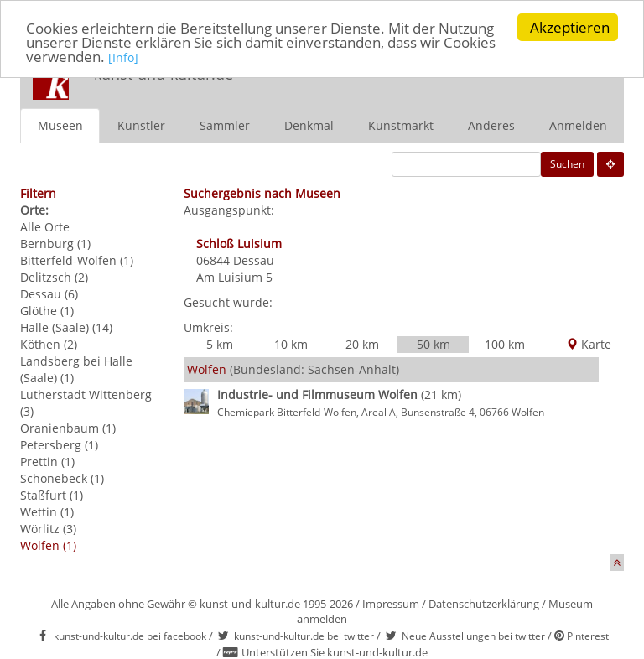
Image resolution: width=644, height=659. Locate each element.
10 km (291, 343)
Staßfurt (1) (52, 494)
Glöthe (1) (47, 310)
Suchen (567, 163)
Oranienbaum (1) (68, 427)
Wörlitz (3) (48, 528)
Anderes (491, 125)
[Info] (123, 57)
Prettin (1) (47, 461)
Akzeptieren (570, 27)
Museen (60, 125)
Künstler (141, 125)
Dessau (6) (49, 293)
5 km (220, 343)
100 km (505, 343)
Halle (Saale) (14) (66, 327)
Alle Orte (45, 226)
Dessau (254, 259)
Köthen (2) (49, 343)
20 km (362, 343)
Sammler (225, 125)
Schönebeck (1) (62, 477)
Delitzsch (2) (54, 276)
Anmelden (578, 125)
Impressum (391, 603)
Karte (589, 343)
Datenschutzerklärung (484, 603)
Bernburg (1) (55, 243)
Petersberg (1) (59, 444)
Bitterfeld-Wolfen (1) (77, 259)
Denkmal (309, 125)
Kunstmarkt (401, 125)
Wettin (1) (47, 511)
